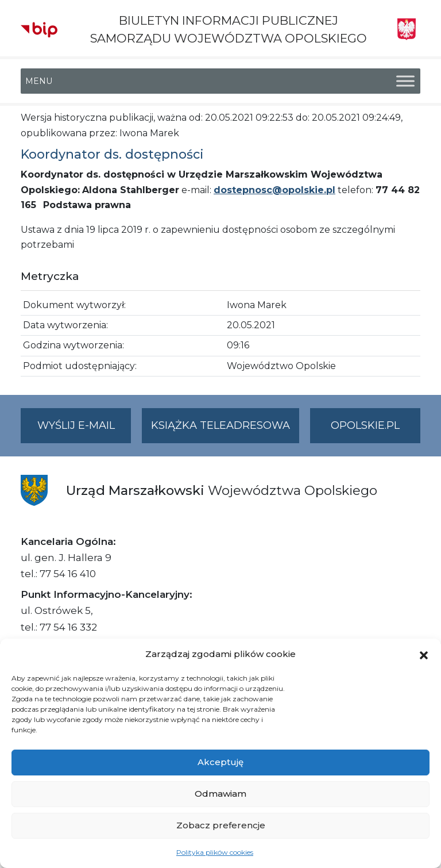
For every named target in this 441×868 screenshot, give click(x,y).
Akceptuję (220, 762)
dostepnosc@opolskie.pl (274, 190)
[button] (424, 654)
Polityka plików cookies (215, 852)
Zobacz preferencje (221, 825)
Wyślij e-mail (84, 430)
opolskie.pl (365, 425)
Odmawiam (220, 794)
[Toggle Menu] (405, 81)
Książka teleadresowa (220, 425)
